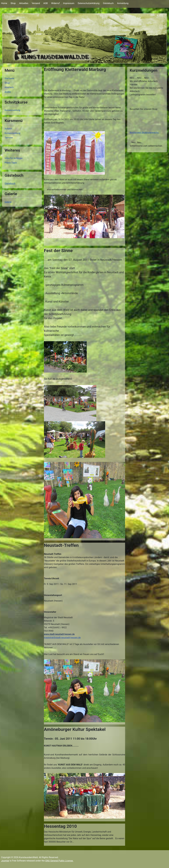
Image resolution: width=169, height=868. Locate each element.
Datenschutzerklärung (89, 3)
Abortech (9, 87)
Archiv (8, 92)
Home (4, 3)
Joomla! (5, 861)
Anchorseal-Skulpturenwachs (144, 132)
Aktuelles (24, 3)
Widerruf (55, 3)
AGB (46, 3)
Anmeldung (123, 3)
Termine (9, 138)
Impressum (69, 3)
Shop (13, 3)
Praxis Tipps (11, 163)
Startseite (9, 78)
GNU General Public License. (59, 861)
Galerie (8, 202)
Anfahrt (8, 129)
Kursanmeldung (12, 110)
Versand (36, 3)
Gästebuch (108, 3)
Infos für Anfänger (14, 158)
